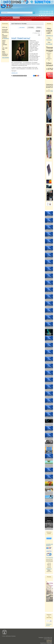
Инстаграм (49, 44)
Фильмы (12, 20)
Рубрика (39, 27)
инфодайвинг (16, 76)
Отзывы (17, 20)
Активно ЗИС (34, 18)
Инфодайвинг (16, 18)
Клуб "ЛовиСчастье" (21, 38)
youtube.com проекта (50, 545)
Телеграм (49, 40)
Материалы (47, 18)
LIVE (39, 18)
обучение (21, 76)
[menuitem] (3, 18)
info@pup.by (49, 569)
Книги (22, 18)
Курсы (11, 18)
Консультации (27, 18)
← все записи (21, 27)
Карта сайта (49, 642)
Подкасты (3, 20)
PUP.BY (38, 31)
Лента (7, 18)
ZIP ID (21, 20)
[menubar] (27, 19)
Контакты (29, 20)
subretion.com (7, 38)
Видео (42, 18)
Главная (3, 18)
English (8, 20)
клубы (25, 76)
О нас (25, 20)
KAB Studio (49, 643)
